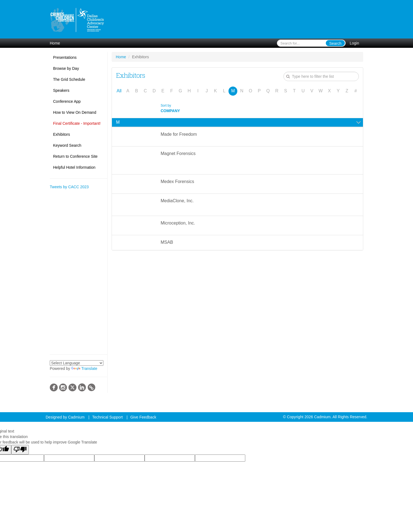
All (119, 91)
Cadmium (76, 417)
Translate (84, 368)
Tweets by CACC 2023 (69, 187)
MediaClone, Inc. (178, 201)
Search (335, 43)
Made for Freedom (179, 134)
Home (55, 43)
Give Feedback (143, 417)
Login (354, 43)
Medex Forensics (177, 182)
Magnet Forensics (178, 153)
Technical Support (107, 417)
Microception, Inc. (178, 223)
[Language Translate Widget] (77, 363)
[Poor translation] (20, 450)
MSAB (167, 242)
